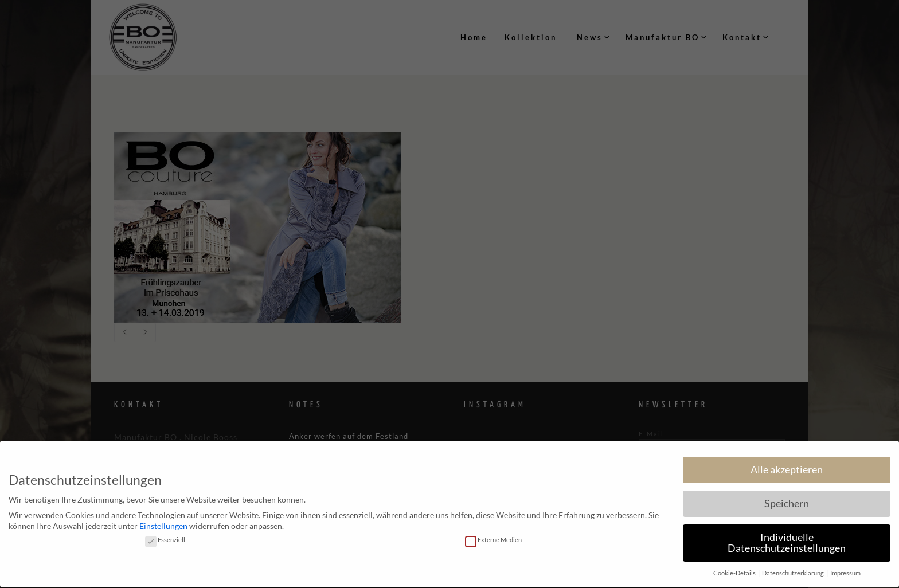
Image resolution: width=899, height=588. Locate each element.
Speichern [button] (787, 499)
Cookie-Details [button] (735, 569)
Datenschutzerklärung (794, 569)
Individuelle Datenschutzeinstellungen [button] (787, 538)
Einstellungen (163, 522)
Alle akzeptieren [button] (787, 465)
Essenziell (165, 535)
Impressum (845, 569)
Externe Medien (493, 535)
